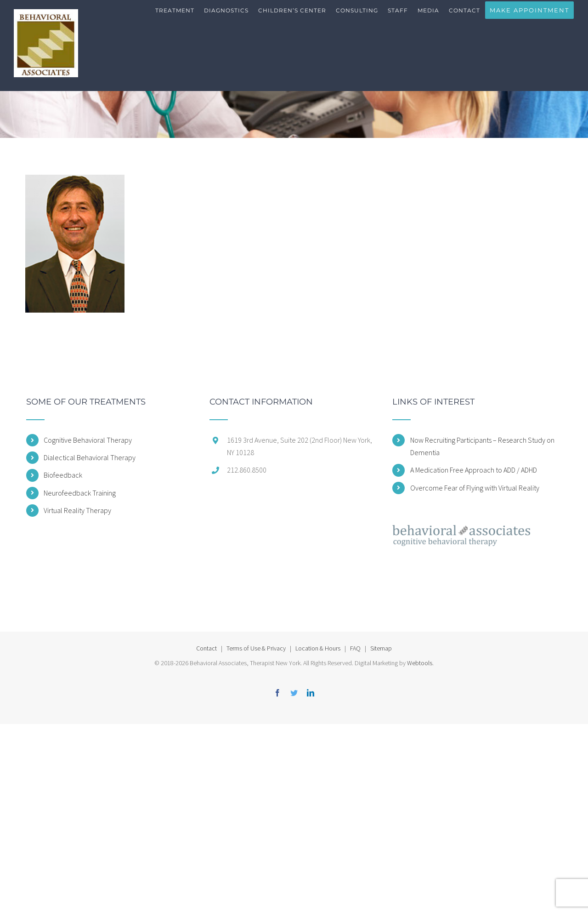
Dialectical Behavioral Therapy (90, 457)
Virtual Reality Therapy (77, 510)
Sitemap (381, 648)
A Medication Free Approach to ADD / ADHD (474, 470)
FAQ (355, 648)
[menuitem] (175, 18)
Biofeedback (63, 475)
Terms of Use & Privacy (256, 648)
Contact (206, 648)
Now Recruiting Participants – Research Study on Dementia (482, 446)
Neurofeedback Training (80, 493)
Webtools (420, 663)
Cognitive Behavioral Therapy (88, 440)
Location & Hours (318, 648)
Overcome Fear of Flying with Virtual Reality (475, 488)
